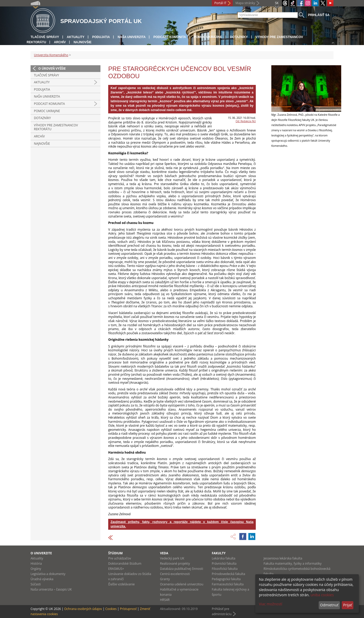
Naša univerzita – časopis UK (51, 589)
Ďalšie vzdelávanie (121, 584)
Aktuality (76, 37)
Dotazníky (239, 37)
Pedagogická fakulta (226, 579)
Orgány (36, 569)
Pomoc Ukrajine (208, 37)
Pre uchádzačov (120, 558)
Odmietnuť (329, 605)
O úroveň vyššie (52, 68)
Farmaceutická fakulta (228, 584)
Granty (165, 579)
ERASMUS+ (116, 569)
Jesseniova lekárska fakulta (283, 558)
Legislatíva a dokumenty (48, 574)
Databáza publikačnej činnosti (182, 569)
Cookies (111, 609)
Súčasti (36, 584)
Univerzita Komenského (51, 55)
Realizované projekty (175, 564)
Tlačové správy (45, 37)
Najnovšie (82, 42)
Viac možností (271, 604)
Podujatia (101, 37)
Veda (164, 553)
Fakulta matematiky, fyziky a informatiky (293, 564)
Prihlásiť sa (319, 15)
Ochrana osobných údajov (83, 609)
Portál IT (220, 3)
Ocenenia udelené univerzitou (182, 584)
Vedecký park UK (172, 558)
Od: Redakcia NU (246, 121)
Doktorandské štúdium (125, 564)
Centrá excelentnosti (175, 574)
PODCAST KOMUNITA (170, 37)
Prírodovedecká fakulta (228, 574)
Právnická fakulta (224, 564)
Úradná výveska (42, 579)
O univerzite (41, 553)
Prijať (347, 605)
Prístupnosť (128, 609)
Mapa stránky (245, 3)
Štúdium (115, 553)
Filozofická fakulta (225, 569)
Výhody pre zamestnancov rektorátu (56, 127)
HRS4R (165, 600)
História (36, 564)
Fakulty (219, 553)
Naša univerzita (132, 37)
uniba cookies (322, 595)
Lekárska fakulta (224, 558)
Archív (60, 42)
